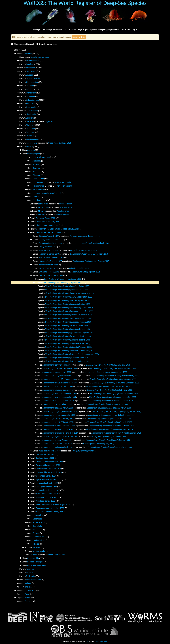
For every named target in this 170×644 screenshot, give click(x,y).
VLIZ (87, 641)
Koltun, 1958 (67, 286)
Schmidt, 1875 (48, 265)
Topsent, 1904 (67, 300)
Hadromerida (38, 182)
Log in (135, 30)
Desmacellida (38, 179)
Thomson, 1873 (51, 240)
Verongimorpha (39, 551)
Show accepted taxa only (23, 44)
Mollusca (30, 125)
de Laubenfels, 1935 (69, 315)
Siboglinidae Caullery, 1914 (60, 143)
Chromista (29, 590)
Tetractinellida (38, 537)
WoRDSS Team (102, 641)
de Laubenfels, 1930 (69, 311)
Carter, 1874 (48, 247)
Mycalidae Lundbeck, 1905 (47, 497)
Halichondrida (38, 186)
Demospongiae (33, 154)
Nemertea (30, 132)
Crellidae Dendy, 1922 (45, 458)
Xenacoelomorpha (34, 580)
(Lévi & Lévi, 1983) (108, 436)
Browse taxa (57, 30)
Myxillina (42, 215)
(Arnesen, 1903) (68, 347)
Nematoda (30, 129)
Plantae (28, 598)
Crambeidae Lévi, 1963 (46, 454)
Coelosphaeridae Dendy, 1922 (48, 232)
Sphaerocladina (39, 522)
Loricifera (30, 118)
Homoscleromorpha (35, 562)
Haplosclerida (38, 189)
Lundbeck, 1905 (68, 318)
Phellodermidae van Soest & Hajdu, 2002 (53, 505)
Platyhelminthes (33, 139)
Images (106, 30)
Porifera (29, 147)
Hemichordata (32, 111)
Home (35, 30)
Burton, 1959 (69, 297)
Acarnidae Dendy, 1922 (45, 218)
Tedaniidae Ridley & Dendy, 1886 (50, 512)
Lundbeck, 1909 (50, 243)
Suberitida (37, 530)
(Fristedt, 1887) (69, 308)
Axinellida (37, 164)
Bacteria (28, 587)
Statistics (115, 30)
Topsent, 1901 (85, 236)
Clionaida (37, 175)
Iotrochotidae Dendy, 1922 (47, 483)
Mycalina (42, 211)
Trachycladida (38, 540)
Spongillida (37, 526)
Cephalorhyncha (33, 78)
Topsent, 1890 (48, 268)
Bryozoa (30, 75)
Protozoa (28, 601)
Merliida (36, 197)
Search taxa (44, 30)
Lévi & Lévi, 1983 (60, 368)
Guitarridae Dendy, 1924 (46, 476)
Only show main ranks (47, 44)
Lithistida (34, 555)
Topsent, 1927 (49, 236)
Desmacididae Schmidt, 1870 (48, 465)
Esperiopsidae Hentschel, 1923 (49, 472)
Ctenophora (31, 93)
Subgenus (40, 283)
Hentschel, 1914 (70, 351)
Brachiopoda (31, 71)
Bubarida (36, 172)
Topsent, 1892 (51, 275)
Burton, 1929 (68, 304)
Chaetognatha (32, 82)
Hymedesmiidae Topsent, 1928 (49, 479)
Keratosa (37, 547)
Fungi (27, 594)
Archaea (28, 583)
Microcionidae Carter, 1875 (47, 494)
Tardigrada (30, 576)
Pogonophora (32, 143)
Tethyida (36, 533)
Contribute (126, 30)
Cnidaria (30, 89)
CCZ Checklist (70, 30)
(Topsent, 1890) (70, 333)
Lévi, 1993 (66, 290)
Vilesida (36, 544)
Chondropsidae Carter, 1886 (48, 222)
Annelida (30, 64)
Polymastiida (38, 515)
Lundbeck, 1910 (51, 257)
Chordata (30, 86)
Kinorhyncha (31, 114)
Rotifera (29, 573)
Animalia (28, 53)
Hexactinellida (33, 558)
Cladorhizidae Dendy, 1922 (47, 225)
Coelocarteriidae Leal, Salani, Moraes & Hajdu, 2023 (58, 229)
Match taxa (97, 30)
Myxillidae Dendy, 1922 (46, 501)
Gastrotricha (31, 107)
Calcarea (31, 150)
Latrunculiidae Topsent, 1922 (48, 490)
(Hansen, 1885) (69, 293)
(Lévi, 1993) (99, 444)
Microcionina (43, 207)
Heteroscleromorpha (41, 157)
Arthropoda (31, 68)
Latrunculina (43, 204)
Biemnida (37, 168)
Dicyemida (30, 96)
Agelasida (37, 161)
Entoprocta (31, 104)
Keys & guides (84, 30)
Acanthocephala (33, 61)
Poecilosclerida (39, 200)
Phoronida (30, 136)
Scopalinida (37, 519)
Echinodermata (32, 100)
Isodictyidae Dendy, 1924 (46, 487)
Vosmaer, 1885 (49, 250)
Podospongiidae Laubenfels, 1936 (50, 508)
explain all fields (79, 37)
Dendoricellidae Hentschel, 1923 (49, 462)
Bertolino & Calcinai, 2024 (72, 354)
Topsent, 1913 (68, 322)
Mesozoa (30, 121)
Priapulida (30, 569)
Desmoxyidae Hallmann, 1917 (48, 469)
